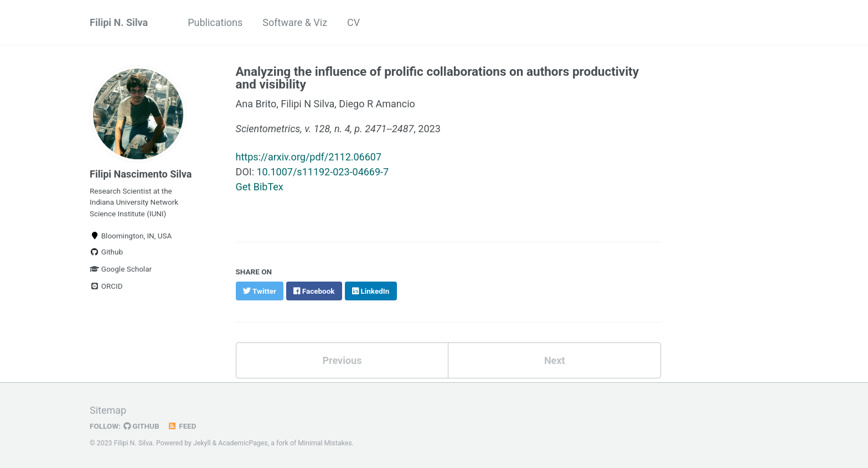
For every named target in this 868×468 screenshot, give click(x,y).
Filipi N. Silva (119, 22)
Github (106, 252)
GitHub (141, 426)
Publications (215, 22)
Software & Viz (295, 22)
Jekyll (202, 443)
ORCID (106, 286)
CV (353, 22)
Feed (182, 426)
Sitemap (108, 410)
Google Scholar (121, 269)
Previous (342, 360)
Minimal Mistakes (325, 443)
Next (555, 360)
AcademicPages (243, 443)
